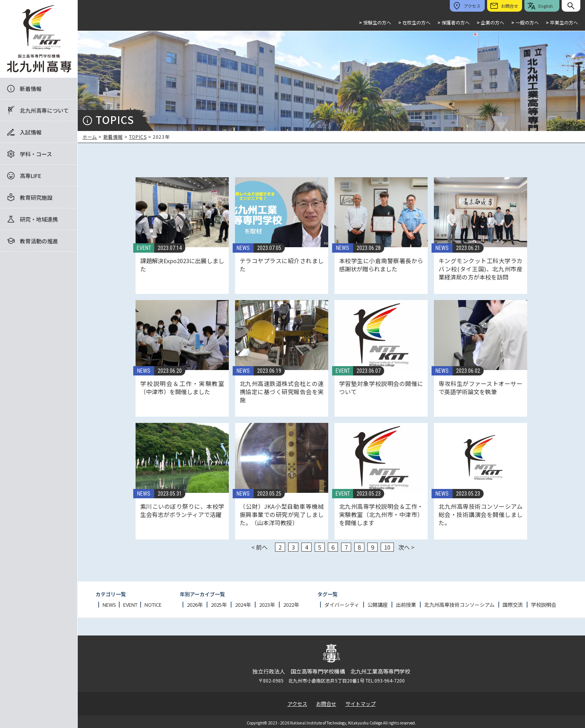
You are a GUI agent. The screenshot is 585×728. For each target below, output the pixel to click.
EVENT (144, 248)
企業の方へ (490, 22)
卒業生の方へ (562, 22)
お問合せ (326, 704)
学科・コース (36, 154)
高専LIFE (30, 176)
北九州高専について (44, 110)
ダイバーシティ (342, 605)
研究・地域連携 (39, 219)
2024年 (243, 605)
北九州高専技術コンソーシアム (459, 605)
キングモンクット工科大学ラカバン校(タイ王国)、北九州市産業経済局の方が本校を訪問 (481, 269)
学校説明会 (544, 605)
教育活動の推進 (39, 241)
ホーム (90, 137)
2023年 (267, 605)
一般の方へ (525, 22)
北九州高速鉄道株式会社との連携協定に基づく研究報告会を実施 (282, 392)
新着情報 (31, 89)
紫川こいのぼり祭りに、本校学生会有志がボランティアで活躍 (182, 510)
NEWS (243, 248)
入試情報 (31, 132)
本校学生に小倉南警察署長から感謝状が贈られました (381, 265)
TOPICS (138, 137)
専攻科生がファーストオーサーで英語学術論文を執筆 (481, 388)
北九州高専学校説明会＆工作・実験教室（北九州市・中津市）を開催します (381, 514)
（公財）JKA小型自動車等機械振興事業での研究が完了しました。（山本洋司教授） (282, 514)
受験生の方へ (375, 22)
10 (387, 547)
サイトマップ (360, 704)
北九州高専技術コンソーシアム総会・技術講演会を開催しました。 (481, 514)
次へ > (406, 547)
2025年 (219, 605)
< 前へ (259, 547)
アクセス (297, 704)
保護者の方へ (454, 22)
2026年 (195, 605)
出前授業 (406, 605)
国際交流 (513, 605)
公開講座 (378, 605)
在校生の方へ (414, 22)
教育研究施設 (36, 197)
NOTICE (153, 605)
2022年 (291, 605)
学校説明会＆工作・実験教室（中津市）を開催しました (182, 388)
